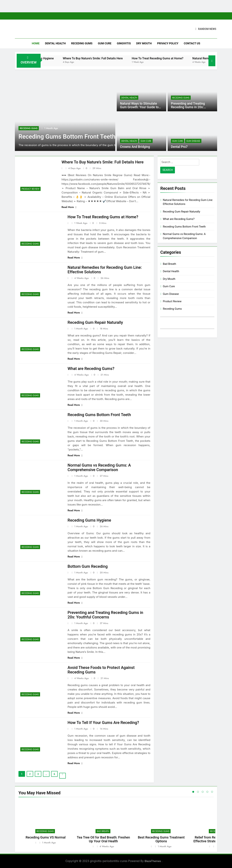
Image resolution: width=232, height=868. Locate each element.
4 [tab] (207, 792)
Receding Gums (82, 43)
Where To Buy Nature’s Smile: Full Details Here (106, 58)
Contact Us (192, 43)
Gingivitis (124, 43)
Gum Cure (105, 43)
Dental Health (55, 43)
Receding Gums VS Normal (45, 837)
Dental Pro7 (179, 147)
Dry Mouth (144, 43)
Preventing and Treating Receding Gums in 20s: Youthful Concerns (188, 107)
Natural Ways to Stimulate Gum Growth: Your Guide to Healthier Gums (139, 107)
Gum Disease (193, 141)
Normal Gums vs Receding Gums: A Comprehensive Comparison (99, 467)
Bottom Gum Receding (88, 566)
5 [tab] (212, 792)
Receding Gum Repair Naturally (95, 322)
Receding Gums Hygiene (51, 58)
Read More (69, 207)
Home (36, 43)
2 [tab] (198, 792)
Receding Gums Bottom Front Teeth (67, 137)
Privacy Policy (168, 43)
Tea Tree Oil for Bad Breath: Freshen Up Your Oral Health (103, 839)
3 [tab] (203, 792)
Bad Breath (169, 264)
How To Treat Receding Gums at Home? (171, 58)
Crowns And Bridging (135, 147)
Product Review (30, 189)
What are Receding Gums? (91, 369)
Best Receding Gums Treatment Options (161, 839)
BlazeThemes (153, 861)
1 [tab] (193, 792)
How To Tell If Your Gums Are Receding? (103, 723)
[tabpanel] (46, 825)
